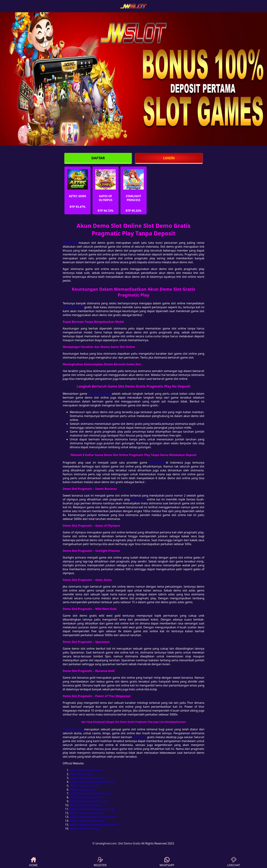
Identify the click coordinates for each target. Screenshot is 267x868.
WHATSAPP (167, 862)
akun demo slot (73, 307)
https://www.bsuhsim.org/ (87, 821)
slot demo (140, 737)
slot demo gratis (99, 394)
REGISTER (100, 862)
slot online (157, 463)
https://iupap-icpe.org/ (85, 805)
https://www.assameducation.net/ (92, 782)
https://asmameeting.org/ (87, 778)
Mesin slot (139, 499)
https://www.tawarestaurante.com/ (93, 817)
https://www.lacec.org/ (85, 828)
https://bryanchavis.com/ (86, 770)
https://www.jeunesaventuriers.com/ (94, 825)
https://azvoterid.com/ (85, 786)
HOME (33, 862)
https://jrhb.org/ (81, 774)
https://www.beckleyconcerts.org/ (92, 809)
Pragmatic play (73, 729)
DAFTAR (98, 158)
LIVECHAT (234, 862)
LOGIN (169, 158)
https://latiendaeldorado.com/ (90, 801)
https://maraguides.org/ (86, 813)
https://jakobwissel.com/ (86, 797)
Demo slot (70, 243)
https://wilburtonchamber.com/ (91, 793)
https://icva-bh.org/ (83, 790)
